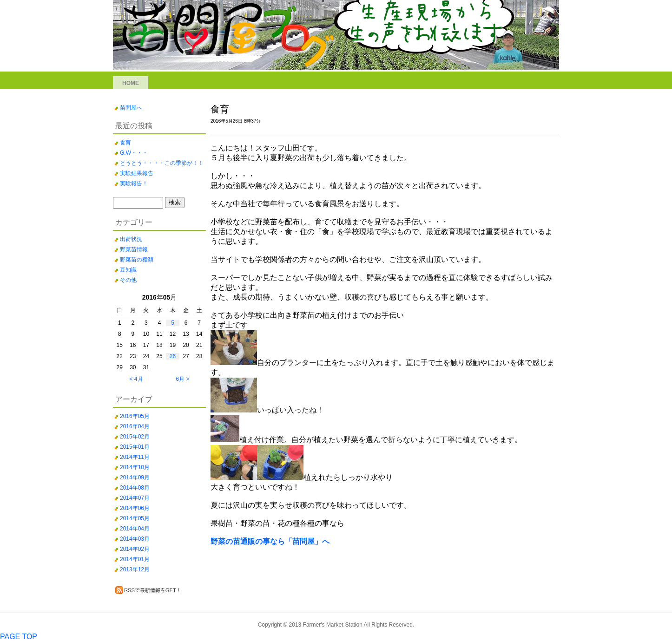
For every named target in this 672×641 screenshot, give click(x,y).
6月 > (182, 379)
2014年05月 (135, 518)
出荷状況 (131, 239)
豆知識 (128, 270)
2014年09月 (135, 477)
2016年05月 (135, 416)
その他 (128, 280)
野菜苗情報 (134, 249)
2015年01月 (135, 447)
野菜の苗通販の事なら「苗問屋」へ (270, 541)
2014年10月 (135, 467)
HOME (131, 83)
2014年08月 (135, 488)
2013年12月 (135, 569)
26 (173, 356)
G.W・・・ (134, 153)
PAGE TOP (19, 637)
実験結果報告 (137, 173)
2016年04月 (135, 426)
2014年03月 (135, 539)
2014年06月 (135, 508)
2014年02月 (135, 549)
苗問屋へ (131, 108)
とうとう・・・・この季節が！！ (162, 163)
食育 (125, 143)
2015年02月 (135, 437)
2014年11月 (135, 457)
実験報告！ (134, 183)
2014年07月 (135, 498)
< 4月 (136, 379)
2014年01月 (135, 559)
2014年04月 (135, 529)
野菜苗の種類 (137, 260)
